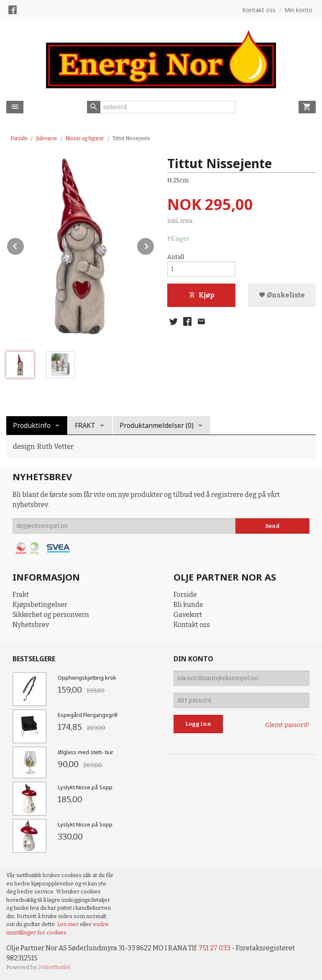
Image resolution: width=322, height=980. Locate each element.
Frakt (21, 595)
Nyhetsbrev (31, 625)
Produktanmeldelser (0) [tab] (157, 425)
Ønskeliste (282, 295)
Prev (24, 245)
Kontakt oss (192, 625)
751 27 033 (215, 948)
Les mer (69, 924)
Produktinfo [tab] (32, 425)
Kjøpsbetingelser (40, 605)
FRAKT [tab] (85, 425)
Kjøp (201, 295)
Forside (19, 138)
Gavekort (188, 615)
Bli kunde (188, 605)
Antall (176, 257)
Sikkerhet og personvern (51, 615)
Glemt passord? (287, 725)
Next (154, 245)
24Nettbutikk (54, 967)
